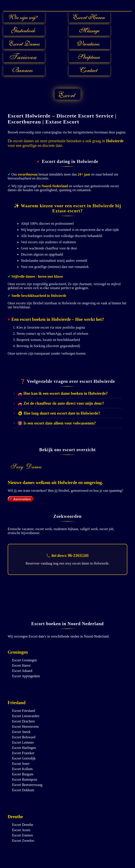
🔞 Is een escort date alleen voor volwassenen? (57, 423)
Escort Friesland (23, 711)
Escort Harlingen (24, 748)
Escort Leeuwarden (26, 716)
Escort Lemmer (23, 742)
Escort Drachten (23, 721)
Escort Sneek (21, 732)
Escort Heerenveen (25, 727)
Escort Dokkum (23, 790)
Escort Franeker (23, 753)
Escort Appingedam (26, 676)
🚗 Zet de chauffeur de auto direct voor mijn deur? (61, 403)
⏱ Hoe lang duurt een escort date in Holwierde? (59, 413)
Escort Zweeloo (23, 841)
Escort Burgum (23, 774)
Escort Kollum (22, 769)
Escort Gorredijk (24, 758)
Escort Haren (21, 665)
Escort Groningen (24, 660)
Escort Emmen (22, 835)
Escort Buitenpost (25, 779)
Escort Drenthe (23, 825)
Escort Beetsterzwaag (27, 785)
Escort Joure (21, 764)
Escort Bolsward (24, 737)
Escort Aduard (22, 671)
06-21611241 (78, 556)
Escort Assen (21, 830)
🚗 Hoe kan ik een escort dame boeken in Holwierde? (63, 393)
